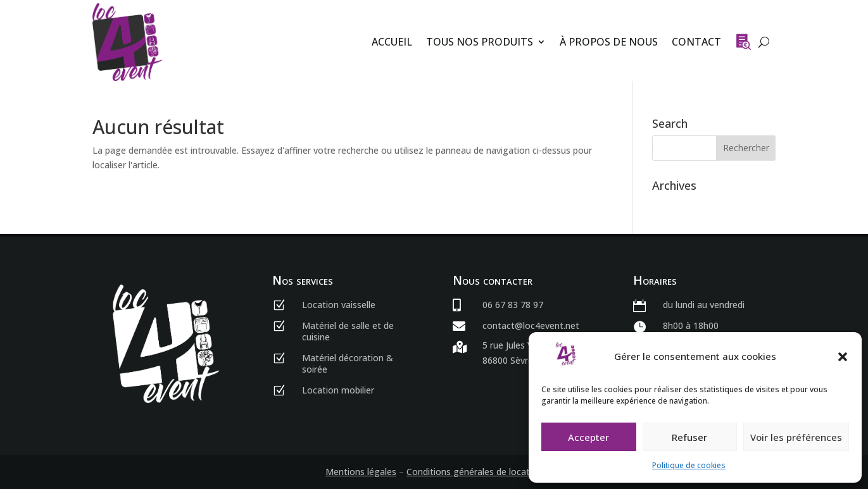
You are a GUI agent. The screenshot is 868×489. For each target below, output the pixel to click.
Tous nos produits (480, 42)
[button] (843, 357)
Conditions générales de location (475, 472)
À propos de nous (609, 42)
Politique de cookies (689, 465)
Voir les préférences (796, 437)
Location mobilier (338, 390)
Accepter (588, 437)
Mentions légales (361, 472)
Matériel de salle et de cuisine (348, 331)
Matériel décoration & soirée (348, 363)
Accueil (392, 42)
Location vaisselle (339, 305)
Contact (696, 42)
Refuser (689, 437)
